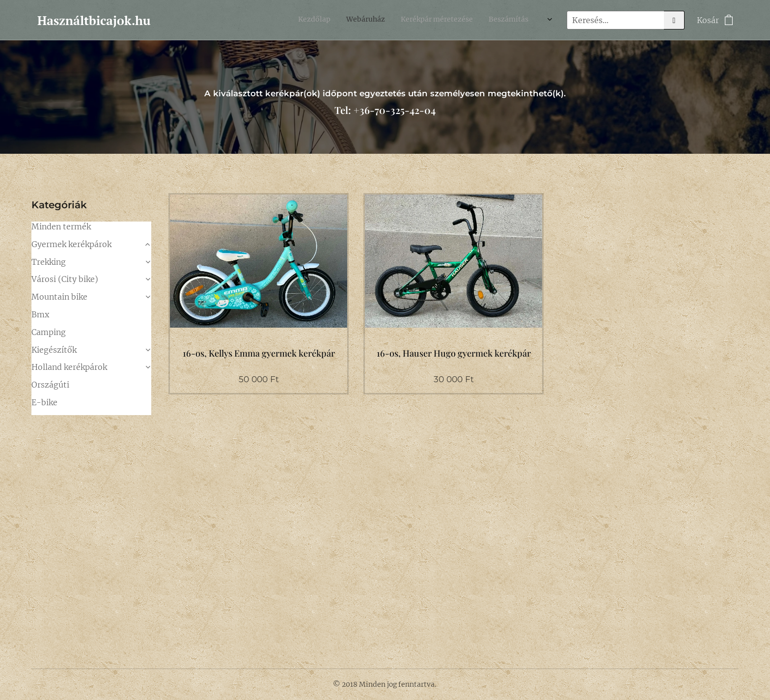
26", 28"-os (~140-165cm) (77, 372)
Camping (49, 465)
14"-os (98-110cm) (76, 279)
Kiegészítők (54, 483)
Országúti (50, 518)
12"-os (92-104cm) (77, 261)
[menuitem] (332, 20)
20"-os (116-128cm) (79, 332)
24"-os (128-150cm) (79, 349)
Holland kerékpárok (69, 500)
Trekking (49, 395)
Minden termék (61, 226)
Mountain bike (59, 430)
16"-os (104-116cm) (78, 297)
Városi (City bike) (65, 412)
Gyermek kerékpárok (71, 244)
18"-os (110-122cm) (78, 314)
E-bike (44, 535)
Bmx (40, 448)
